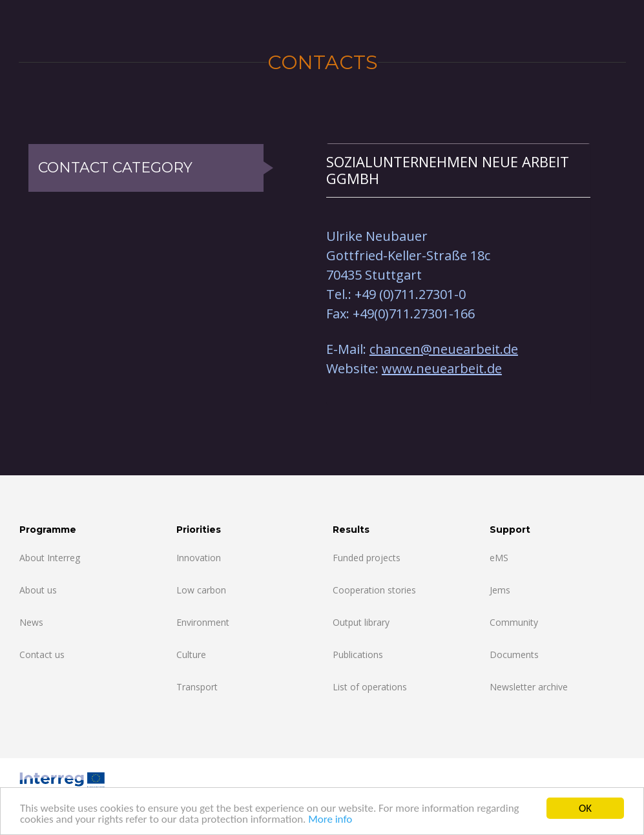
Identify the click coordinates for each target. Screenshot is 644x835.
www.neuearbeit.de (442, 368)
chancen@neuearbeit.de (444, 349)
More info (330, 820)
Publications (358, 655)
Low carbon (201, 590)
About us (38, 590)
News (31, 622)
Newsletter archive (529, 687)
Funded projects (367, 558)
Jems (500, 590)
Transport (197, 687)
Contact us (42, 655)
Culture (191, 655)
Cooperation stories (374, 590)
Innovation (199, 558)
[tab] (458, 170)
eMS (499, 558)
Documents (514, 655)
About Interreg (50, 558)
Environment (203, 622)
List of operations (370, 687)
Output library (361, 622)
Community (514, 622)
